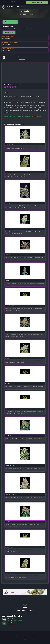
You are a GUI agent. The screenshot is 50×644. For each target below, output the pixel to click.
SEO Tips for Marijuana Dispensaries (13, 620)
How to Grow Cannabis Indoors (15, 623)
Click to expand (6, 38)
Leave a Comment (11, 22)
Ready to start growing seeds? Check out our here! (22, 117)
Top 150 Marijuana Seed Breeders (25, 14)
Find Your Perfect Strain (37, 2)
